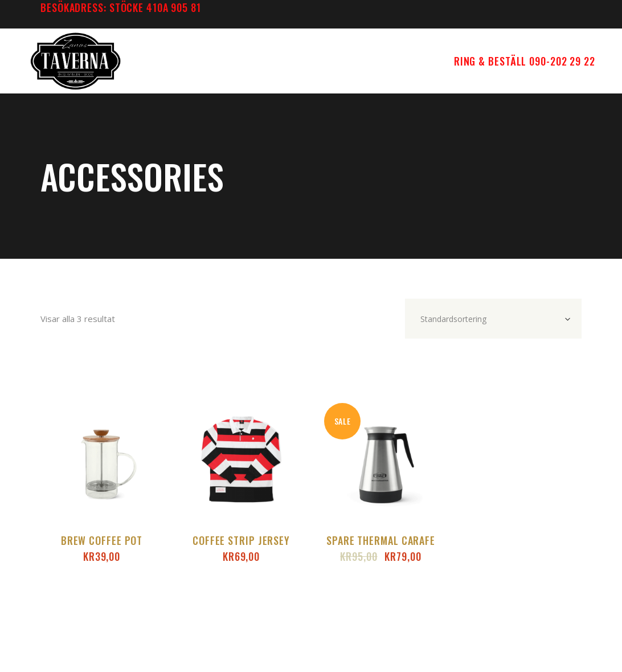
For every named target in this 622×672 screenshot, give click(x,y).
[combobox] (493, 319)
